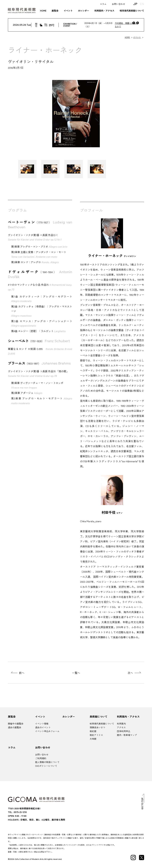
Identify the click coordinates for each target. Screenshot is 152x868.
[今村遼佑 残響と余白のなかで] (110, 25)
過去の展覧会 (15, 727)
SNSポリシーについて (46, 766)
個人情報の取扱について (47, 762)
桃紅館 (93, 731)
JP (135, 4)
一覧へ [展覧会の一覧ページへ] (76, 673)
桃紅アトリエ (96, 735)
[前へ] (134, 23)
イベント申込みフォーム (47, 731)
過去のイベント (43, 727)
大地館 (93, 739)
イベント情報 (42, 724)
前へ (22, 673)
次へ (130, 673)
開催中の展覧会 (16, 724)
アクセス (121, 727)
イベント (68, 11)
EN (142, 4)
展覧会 (55, 11)
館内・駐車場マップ (127, 735)
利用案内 (121, 724)
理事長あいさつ (97, 727)
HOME (43, 11)
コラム (103, 4)
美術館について (99, 716)
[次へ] (138, 23)
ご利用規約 (41, 758)
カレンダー (84, 11)
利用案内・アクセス (104, 11)
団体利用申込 (124, 731)
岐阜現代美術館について (132, 11)
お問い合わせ (118, 4)
